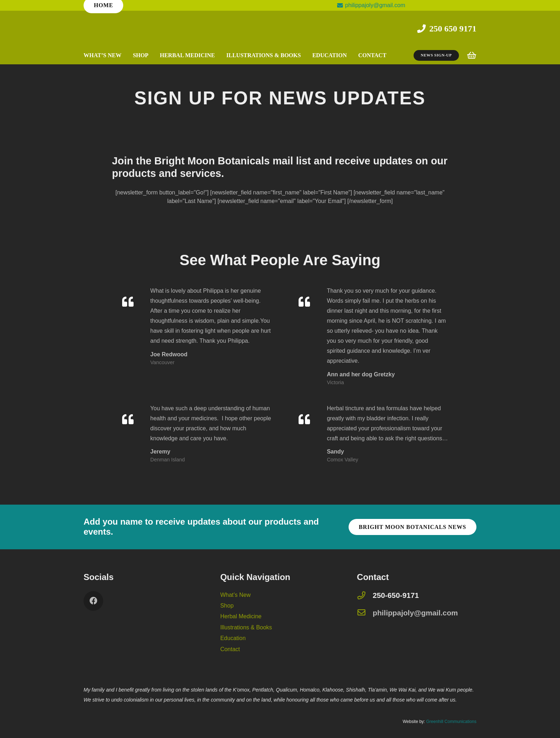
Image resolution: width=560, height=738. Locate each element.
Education (233, 638)
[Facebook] (93, 601)
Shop (227, 606)
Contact (230, 649)
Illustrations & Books (246, 627)
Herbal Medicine (241, 616)
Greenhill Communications (451, 722)
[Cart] (472, 55)
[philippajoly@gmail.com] (365, 613)
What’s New (236, 595)
